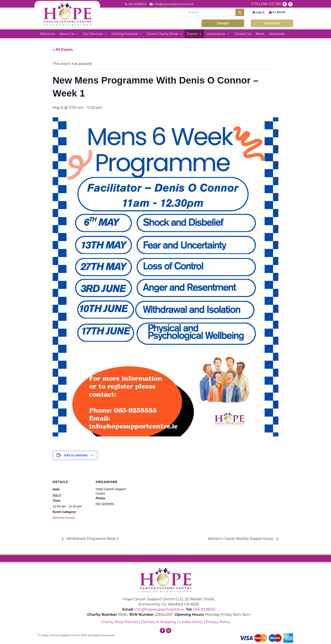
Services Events (64, 518)
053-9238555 (137, 4)
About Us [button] (69, 34)
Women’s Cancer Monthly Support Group (241, 539)
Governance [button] (218, 34)
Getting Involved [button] (127, 34)
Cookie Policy (191, 622)
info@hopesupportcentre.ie (173, 4)
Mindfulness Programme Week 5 (92, 539)
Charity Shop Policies (119, 622)
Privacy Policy (218, 622)
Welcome (48, 34)
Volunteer (272, 23)
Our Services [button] (95, 34)
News (260, 34)
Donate (223, 23)
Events (194, 34)
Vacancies (277, 34)
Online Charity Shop (164, 34)
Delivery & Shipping (159, 622)
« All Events (63, 50)
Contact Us (243, 34)
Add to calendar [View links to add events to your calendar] (76, 455)
